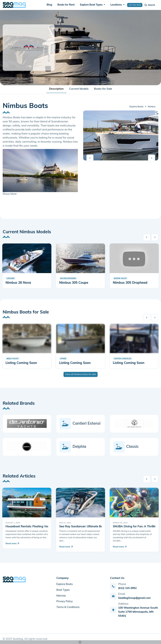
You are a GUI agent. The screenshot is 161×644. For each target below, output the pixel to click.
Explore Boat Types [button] (92, 5)
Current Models (79, 89)
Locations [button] (116, 5)
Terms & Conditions (68, 607)
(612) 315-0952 (128, 588)
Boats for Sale (103, 89)
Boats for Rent (66, 5)
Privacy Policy (65, 601)
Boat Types (63, 590)
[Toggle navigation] (150, 5)
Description (56, 89)
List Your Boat (135, 5)
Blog (49, 5)
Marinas (61, 596)
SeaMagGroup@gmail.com (135, 598)
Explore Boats (136, 107)
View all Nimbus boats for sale (81, 374)
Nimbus (152, 107)
